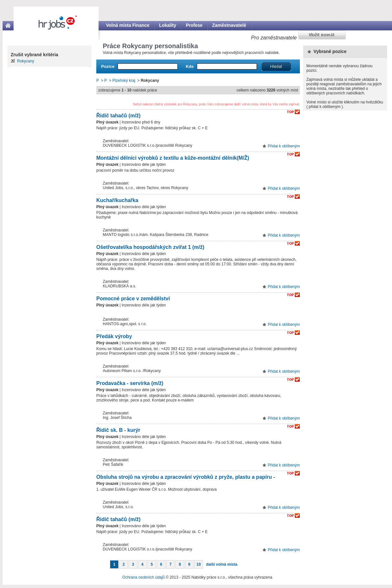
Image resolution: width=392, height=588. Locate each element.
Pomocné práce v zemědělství (133, 299)
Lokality (168, 25)
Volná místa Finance (128, 25)
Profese (194, 25)
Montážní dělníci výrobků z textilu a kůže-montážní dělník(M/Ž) (173, 158)
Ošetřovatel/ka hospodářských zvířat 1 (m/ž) (150, 247)
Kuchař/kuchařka (117, 200)
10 (199, 564)
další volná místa (222, 564)
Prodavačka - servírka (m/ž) (130, 383)
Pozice (108, 66)
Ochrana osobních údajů (144, 577)
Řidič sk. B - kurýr (118, 430)
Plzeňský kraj (124, 80)
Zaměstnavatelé (229, 25)
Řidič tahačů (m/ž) (118, 116)
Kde (190, 66)
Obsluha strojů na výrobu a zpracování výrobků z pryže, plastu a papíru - (186, 477)
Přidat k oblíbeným (284, 146)
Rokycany (26, 61)
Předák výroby (114, 336)
